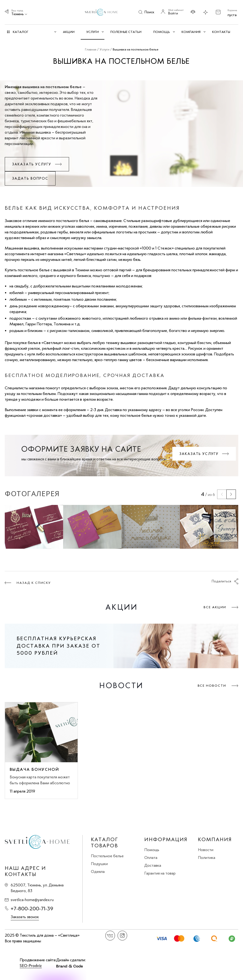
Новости (206, 850)
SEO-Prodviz (31, 966)
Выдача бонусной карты (34, 769)
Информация (166, 839)
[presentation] (222, 494)
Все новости (212, 686)
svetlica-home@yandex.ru (32, 900)
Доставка (153, 865)
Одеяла (98, 871)
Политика (207, 857)
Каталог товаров (105, 843)
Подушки (99, 864)
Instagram (122, 936)
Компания (215, 839)
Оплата (151, 857)
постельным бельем (38, 394)
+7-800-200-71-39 (32, 909)
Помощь (152, 850)
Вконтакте (110, 936)
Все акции (215, 607)
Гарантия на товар (160, 873)
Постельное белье (107, 856)
